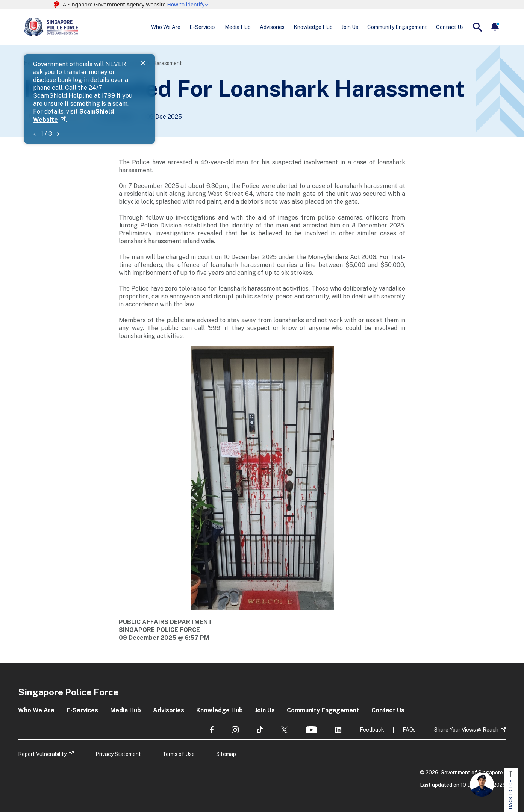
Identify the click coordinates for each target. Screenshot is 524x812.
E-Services (203, 27)
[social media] (212, 730)
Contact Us (450, 27)
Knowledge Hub (313, 27)
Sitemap (226, 754)
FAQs (409, 730)
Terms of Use (179, 754)
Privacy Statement (118, 754)
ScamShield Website (207, 72)
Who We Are (166, 27)
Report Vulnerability (42, 754)
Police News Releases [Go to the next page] (56, 117)
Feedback (372, 730)
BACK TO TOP (510, 790)
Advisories (272, 27)
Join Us (350, 27)
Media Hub (238, 27)
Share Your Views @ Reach (466, 730)
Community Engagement (397, 27)
